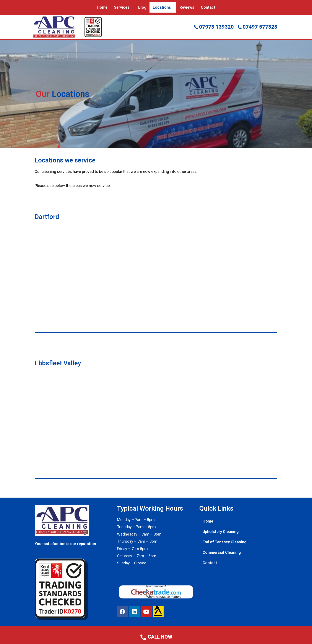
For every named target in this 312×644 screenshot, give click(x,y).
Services (122, 7)
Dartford (47, 217)
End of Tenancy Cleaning (224, 542)
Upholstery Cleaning (221, 531)
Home (102, 7)
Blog (142, 7)
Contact (208, 7)
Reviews (187, 7)
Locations (162, 7)
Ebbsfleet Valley (58, 363)
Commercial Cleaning (222, 552)
